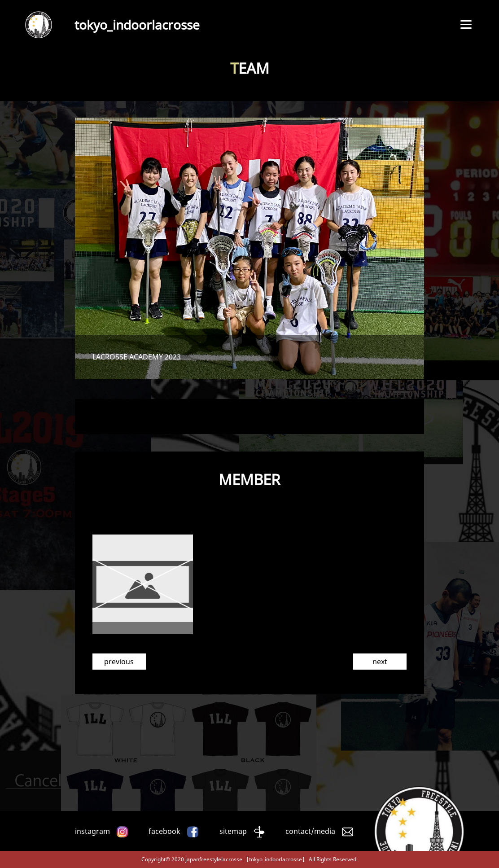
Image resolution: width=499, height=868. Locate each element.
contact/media (310, 831)
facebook (164, 831)
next (380, 662)
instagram (92, 831)
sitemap (233, 831)
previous (119, 662)
